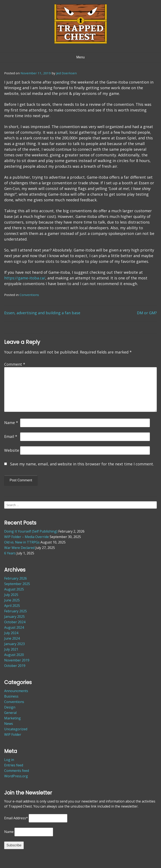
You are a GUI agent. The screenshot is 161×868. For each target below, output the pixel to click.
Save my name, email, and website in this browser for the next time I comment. (82, 464)
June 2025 (12, 600)
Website (12, 450)
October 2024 (15, 622)
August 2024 (14, 627)
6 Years (10, 553)
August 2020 (14, 655)
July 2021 (11, 649)
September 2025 (17, 584)
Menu (80, 57)
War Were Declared (19, 548)
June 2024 (12, 638)
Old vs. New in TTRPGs (22, 542)
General (10, 713)
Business (11, 696)
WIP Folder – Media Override (27, 537)
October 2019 (15, 666)
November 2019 (17, 660)
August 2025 (14, 589)
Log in (9, 760)
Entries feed (14, 765)
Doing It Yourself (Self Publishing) (31, 531)
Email (11, 436)
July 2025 (11, 595)
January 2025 (14, 617)
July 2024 (11, 633)
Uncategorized (16, 729)
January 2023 (14, 644)
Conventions (29, 295)
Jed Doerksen (66, 73)
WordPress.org (16, 776)
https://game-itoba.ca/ (25, 278)
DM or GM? (147, 313)
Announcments (16, 691)
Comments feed (17, 771)
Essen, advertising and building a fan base (42, 313)
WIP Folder (13, 734)
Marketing (12, 718)
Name (11, 423)
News (9, 724)
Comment (15, 364)
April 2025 (12, 606)
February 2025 (16, 611)
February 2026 (16, 578)
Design (10, 707)
